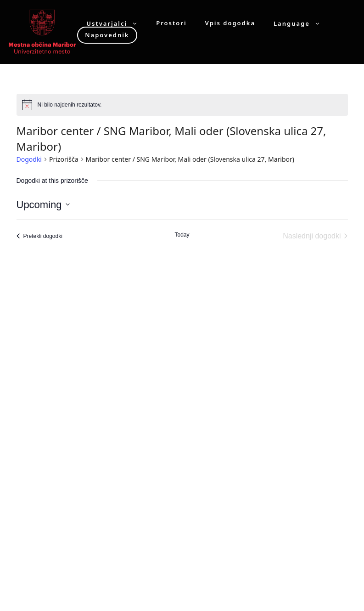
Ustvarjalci (117, 23)
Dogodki (29, 159)
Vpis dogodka (230, 23)
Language (302, 23)
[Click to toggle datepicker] (43, 205)
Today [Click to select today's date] (182, 235)
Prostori (171, 23)
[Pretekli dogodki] (39, 236)
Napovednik (107, 35)
